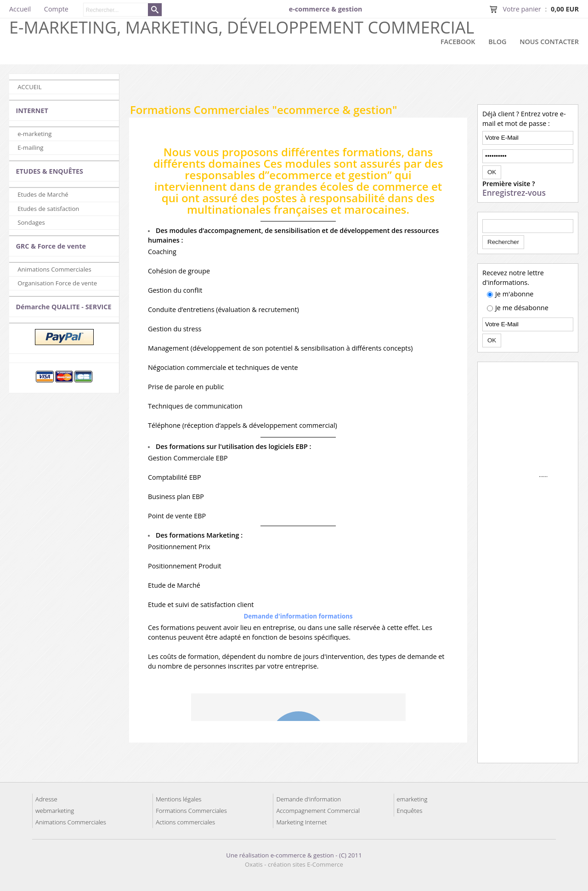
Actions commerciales (185, 822)
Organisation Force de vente (57, 283)
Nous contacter (549, 42)
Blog (497, 42)
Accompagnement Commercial (318, 811)
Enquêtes (410, 811)
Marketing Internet (301, 822)
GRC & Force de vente (51, 246)
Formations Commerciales (191, 811)
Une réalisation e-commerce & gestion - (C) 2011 (294, 855)
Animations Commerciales (54, 269)
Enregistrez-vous (514, 193)
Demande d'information (308, 799)
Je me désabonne (522, 308)
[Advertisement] (354, 87)
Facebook (458, 42)
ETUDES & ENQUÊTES (49, 171)
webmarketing (55, 811)
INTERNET (32, 111)
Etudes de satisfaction (48, 209)
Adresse (46, 799)
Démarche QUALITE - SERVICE (63, 307)
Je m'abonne (514, 294)
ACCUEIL (29, 87)
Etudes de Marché (43, 194)
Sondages (31, 222)
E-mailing (30, 148)
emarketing (412, 799)
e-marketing (34, 134)
